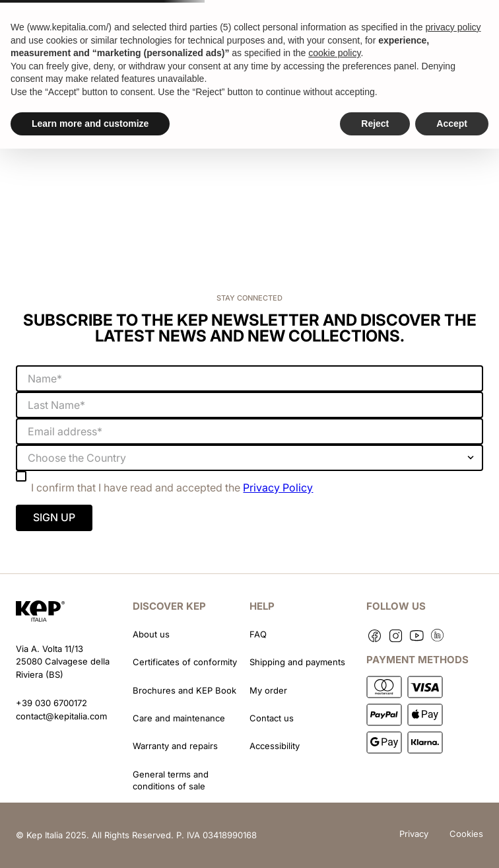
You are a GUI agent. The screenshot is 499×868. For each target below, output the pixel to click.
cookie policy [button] (334, 53)
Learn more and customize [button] (90, 124)
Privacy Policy (278, 488)
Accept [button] (452, 124)
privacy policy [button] (453, 27)
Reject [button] (375, 124)
